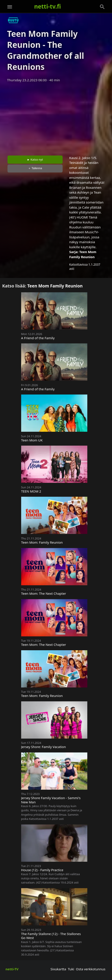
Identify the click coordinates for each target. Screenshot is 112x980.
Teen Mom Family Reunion (55, 286)
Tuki (71, 969)
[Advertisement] (56, 117)
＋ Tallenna (35, 168)
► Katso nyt (35, 159)
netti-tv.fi (48, 6)
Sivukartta (58, 969)
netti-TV (12, 969)
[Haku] (102, 7)
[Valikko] (10, 7)
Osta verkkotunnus (91, 969)
